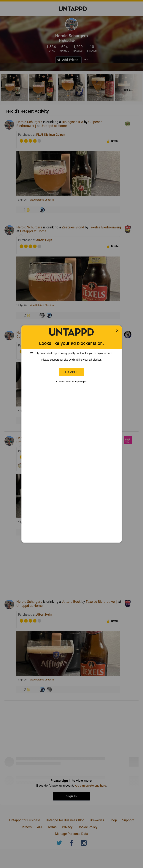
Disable (71, 372)
